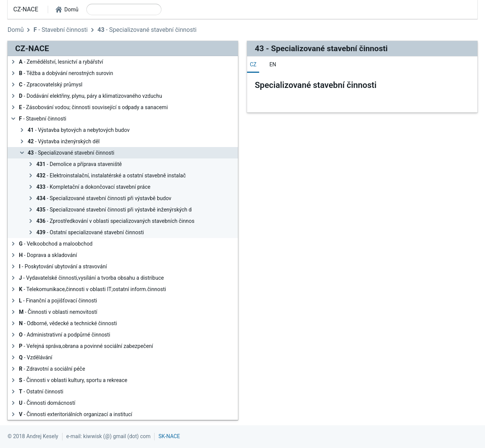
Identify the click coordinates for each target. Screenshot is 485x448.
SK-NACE (169, 436)
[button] (67, 9)
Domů (16, 30)
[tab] (253, 64)
